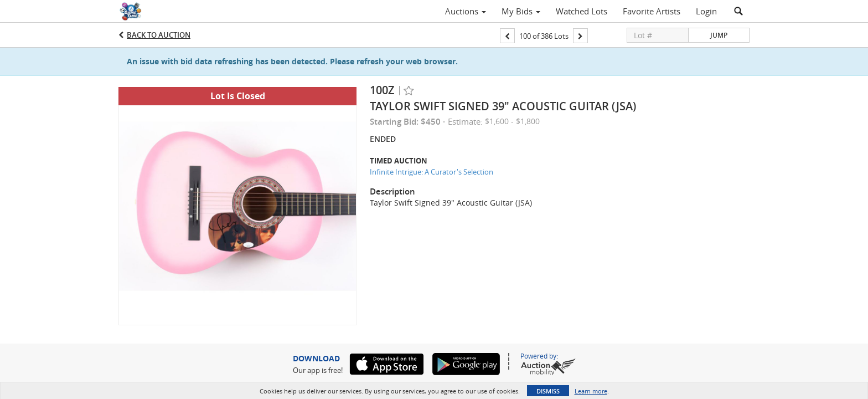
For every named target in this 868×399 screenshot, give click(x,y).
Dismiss (548, 391)
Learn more (591, 391)
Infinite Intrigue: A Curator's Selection (432, 172)
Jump (719, 35)
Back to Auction (159, 35)
